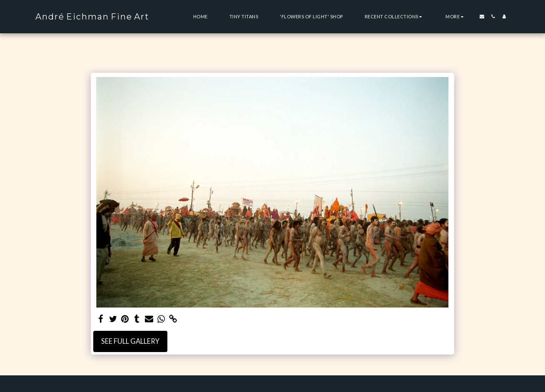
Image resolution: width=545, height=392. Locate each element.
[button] (394, 16)
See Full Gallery (130, 341)
